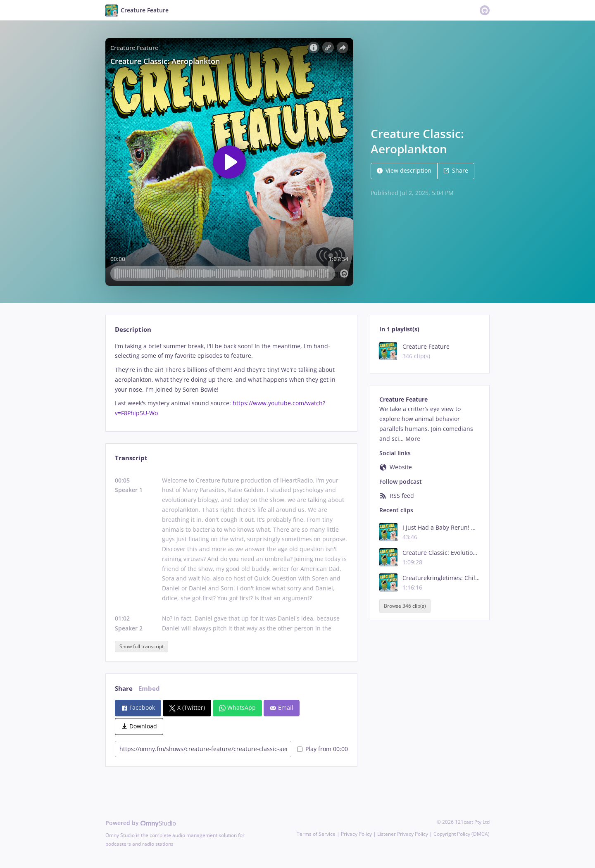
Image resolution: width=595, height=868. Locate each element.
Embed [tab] (149, 688)
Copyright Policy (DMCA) (462, 834)
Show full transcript (142, 646)
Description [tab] (133, 329)
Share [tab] (124, 688)
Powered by (141, 823)
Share (456, 170)
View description (404, 170)
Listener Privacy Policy (403, 834)
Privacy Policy (356, 834)
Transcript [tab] (131, 458)
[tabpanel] (231, 380)
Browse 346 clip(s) (405, 606)
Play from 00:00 (322, 749)
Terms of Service (316, 834)
